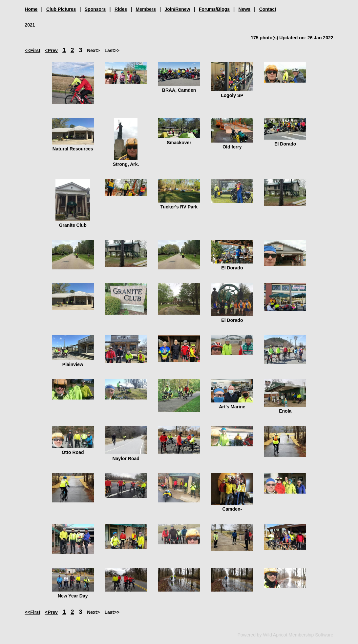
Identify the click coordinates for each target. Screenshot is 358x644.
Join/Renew (178, 9)
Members (146, 9)
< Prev (51, 50)
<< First (33, 50)
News (245, 9)
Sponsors (95, 9)
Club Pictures (61, 9)
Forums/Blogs (214, 9)
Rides (121, 9)
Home (31, 9)
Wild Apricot (275, 635)
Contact (268, 9)
